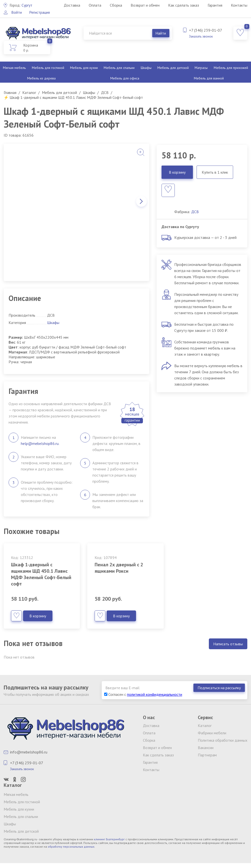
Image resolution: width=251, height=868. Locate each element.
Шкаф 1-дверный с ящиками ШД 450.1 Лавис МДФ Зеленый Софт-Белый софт (41, 574)
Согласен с (143, 694)
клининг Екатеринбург (109, 839)
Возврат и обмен (145, 5)
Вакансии (206, 748)
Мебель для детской (173, 68)
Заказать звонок (201, 36)
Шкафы (146, 68)
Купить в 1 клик (215, 172)
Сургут (21, 5)
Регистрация (39, 12)
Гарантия (215, 5)
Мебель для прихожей (231, 68)
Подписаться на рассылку (219, 688)
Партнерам (207, 755)
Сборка (116, 5)
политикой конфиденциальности (155, 694)
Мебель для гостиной (48, 68)
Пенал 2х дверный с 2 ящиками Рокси (119, 568)
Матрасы (201, 68)
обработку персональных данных (71, 847)
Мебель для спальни (119, 68)
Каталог (205, 725)
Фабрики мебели (212, 733)
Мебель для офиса (125, 78)
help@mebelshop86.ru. (40, 443)
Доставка (72, 5)
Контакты (239, 5)
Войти (17, 12)
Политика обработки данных (223, 740)
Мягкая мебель (14, 68)
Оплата (95, 5)
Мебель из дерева (41, 78)
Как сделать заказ (184, 5)
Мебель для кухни (84, 68)
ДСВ (195, 212)
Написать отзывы (228, 644)
